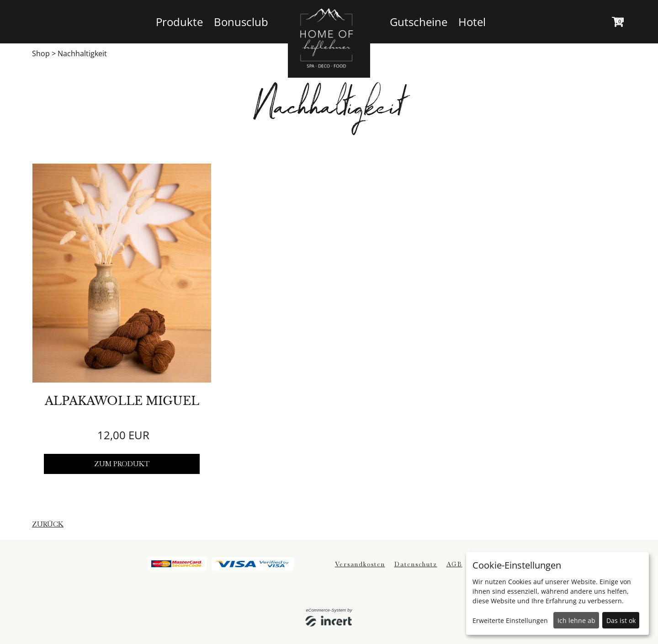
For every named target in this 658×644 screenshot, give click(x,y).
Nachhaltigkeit (82, 53)
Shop (41, 53)
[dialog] (557, 593)
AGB (454, 564)
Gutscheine (419, 22)
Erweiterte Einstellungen (510, 620)
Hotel (472, 22)
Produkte (179, 22)
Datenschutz (416, 564)
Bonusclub (241, 22)
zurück (48, 524)
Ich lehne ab (576, 620)
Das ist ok (621, 620)
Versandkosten (360, 564)
